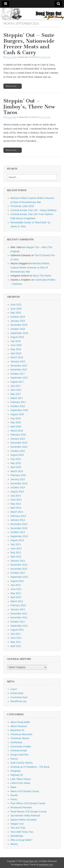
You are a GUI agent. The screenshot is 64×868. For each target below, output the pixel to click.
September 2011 (19, 626)
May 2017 (16, 394)
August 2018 (17, 337)
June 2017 (16, 390)
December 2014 (19, 483)
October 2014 (18, 487)
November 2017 (19, 370)
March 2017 (17, 398)
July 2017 (16, 386)
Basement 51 (17, 730)
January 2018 (18, 361)
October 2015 (18, 451)
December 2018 (19, 325)
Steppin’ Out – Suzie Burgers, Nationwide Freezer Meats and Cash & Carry (29, 44)
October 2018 (18, 329)
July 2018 (16, 341)
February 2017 (18, 402)
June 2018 (16, 345)
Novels (14, 795)
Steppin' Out (17, 824)
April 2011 (16, 646)
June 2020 (16, 309)
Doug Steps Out (30, 861)
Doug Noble (11, 57)
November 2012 (19, 569)
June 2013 (16, 549)
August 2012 (17, 581)
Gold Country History (22, 763)
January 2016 (18, 439)
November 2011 (19, 617)
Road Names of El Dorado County (29, 812)
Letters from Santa (20, 783)
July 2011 (16, 634)
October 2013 (18, 532)
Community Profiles (21, 747)
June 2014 (16, 500)
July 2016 (16, 418)
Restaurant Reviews (21, 807)
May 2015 (16, 463)
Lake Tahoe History (21, 779)
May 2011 (16, 642)
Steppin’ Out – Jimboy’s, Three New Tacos (29, 107)
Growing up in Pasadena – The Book (30, 767)
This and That (18, 828)
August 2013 (17, 540)
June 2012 (16, 589)
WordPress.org (18, 701)
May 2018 (16, 349)
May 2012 (16, 593)
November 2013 (19, 528)
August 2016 (17, 414)
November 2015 (19, 447)
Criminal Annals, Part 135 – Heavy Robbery (33, 210)
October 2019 (18, 317)
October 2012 (18, 573)
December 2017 (19, 366)
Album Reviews (19, 726)
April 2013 (16, 557)
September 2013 (19, 536)
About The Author (42, 276)
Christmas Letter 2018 (22, 206)
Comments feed (19, 697)
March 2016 (17, 431)
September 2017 (19, 378)
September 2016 (19, 410)
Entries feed (17, 693)
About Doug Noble (20, 722)
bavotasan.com (46, 865)
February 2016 (18, 435)
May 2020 (16, 313)
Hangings (15, 771)
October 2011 (18, 622)
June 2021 (16, 305)
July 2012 (16, 585)
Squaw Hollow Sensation (24, 820)
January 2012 (18, 609)
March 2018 (17, 357)
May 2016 (16, 422)
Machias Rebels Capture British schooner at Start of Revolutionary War (30, 267)
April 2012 (16, 597)
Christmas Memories (21, 734)
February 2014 (18, 516)
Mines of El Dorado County (25, 791)
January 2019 (18, 321)
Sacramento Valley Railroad (25, 816)
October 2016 (18, 406)
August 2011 (17, 630)
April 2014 (16, 508)
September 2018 (19, 333)
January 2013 (18, 561)
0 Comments (45, 57)
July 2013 (16, 544)
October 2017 (18, 374)
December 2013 (19, 524)
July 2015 (16, 459)
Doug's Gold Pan (19, 755)
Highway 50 (17, 775)
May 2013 (16, 552)
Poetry (14, 799)
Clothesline (16, 742)
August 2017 (17, 382)
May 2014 (16, 504)
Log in (14, 689)
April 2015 (16, 467)
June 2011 (16, 638)
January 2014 (18, 520)
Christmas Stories (20, 738)
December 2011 (19, 614)
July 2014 (16, 496)
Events (14, 759)
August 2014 (17, 492)
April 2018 (16, 353)
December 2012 (19, 565)
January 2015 (18, 479)
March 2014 (17, 512)
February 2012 (18, 605)
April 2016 (16, 427)
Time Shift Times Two (22, 832)
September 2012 (19, 577)
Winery (14, 844)
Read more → (13, 86)
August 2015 (17, 455)
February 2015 (18, 475)
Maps (13, 787)
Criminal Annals (19, 750)
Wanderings (17, 836)
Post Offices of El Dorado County (28, 803)
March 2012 (17, 601)
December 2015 (19, 443)
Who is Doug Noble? (21, 840)
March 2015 (17, 471)
